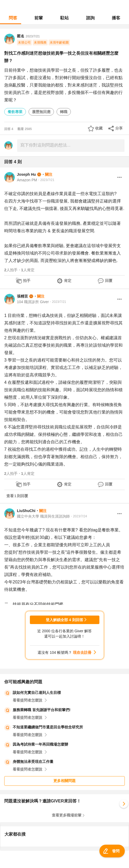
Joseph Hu (26, 174)
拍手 (27, 281)
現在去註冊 (82, 652)
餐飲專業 (15, 112)
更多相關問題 (64, 781)
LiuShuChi (26, 511)
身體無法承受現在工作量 (33, 762)
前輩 (39, 18)
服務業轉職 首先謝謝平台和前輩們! (42, 710)
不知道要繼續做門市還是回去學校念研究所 (48, 727)
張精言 (22, 296)
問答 (13, 18)
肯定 (68, 281)
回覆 (109, 281)
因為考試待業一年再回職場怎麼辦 (40, 744)
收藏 (99, 128)
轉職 (64, 112)
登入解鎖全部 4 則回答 (64, 620)
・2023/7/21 (46, 180)
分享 (119, 128)
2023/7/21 (33, 36)
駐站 (64, 18)
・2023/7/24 (78, 516)
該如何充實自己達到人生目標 (37, 693)
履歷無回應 (41, 112)
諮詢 (90, 18)
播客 (116, 18)
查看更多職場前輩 (67, 815)
